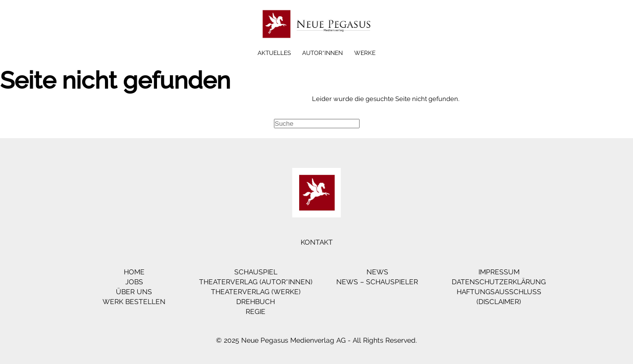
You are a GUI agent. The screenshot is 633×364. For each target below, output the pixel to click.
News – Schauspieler (377, 282)
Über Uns (134, 292)
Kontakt (317, 242)
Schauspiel (256, 272)
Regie (256, 312)
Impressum (499, 272)
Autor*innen (322, 53)
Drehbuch (256, 302)
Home (134, 272)
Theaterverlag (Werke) (256, 292)
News (377, 272)
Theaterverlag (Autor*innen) (256, 282)
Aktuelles (274, 53)
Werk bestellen (134, 302)
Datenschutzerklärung (499, 282)
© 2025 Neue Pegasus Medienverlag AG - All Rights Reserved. (316, 340)
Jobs (134, 282)
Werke (365, 53)
